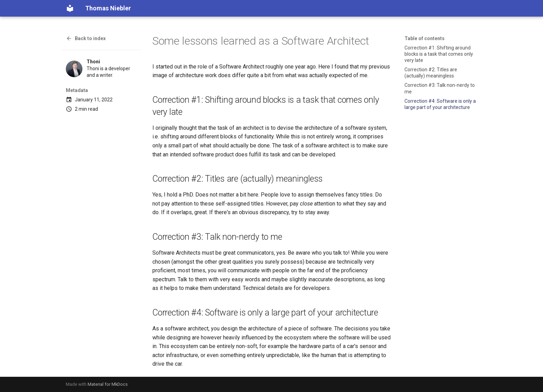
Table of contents (425, 38)
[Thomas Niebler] (70, 8)
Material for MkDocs (108, 384)
